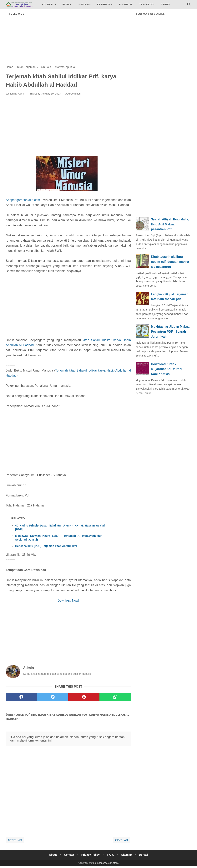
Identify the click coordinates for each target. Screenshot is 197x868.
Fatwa (67, 5)
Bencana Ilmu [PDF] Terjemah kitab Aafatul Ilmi (46, 546)
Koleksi (48, 5)
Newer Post (15, 840)
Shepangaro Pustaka (108, 863)
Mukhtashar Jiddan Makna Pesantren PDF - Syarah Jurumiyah (170, 331)
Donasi (144, 855)
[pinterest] (84, 697)
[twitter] (53, 697)
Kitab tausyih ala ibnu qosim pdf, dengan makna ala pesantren (170, 262)
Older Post (122, 840)
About (53, 855)
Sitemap (126, 855)
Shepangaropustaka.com (23, 200)
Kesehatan (105, 5)
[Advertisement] (68, 39)
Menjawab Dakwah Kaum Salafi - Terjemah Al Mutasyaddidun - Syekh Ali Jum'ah (60, 538)
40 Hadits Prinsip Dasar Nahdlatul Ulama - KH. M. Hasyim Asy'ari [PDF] (60, 527)
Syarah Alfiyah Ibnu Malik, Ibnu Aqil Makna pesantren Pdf (170, 224)
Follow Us (17, 14)
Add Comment (73, 94)
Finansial (126, 5)
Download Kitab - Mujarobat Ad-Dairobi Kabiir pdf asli (167, 369)
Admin (21, 94)
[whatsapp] (115, 697)
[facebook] (21, 697)
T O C (110, 855)
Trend (165, 5)
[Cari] (189, 5)
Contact (69, 855)
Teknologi (147, 5)
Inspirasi (84, 5)
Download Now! (68, 601)
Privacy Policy (91, 855)
